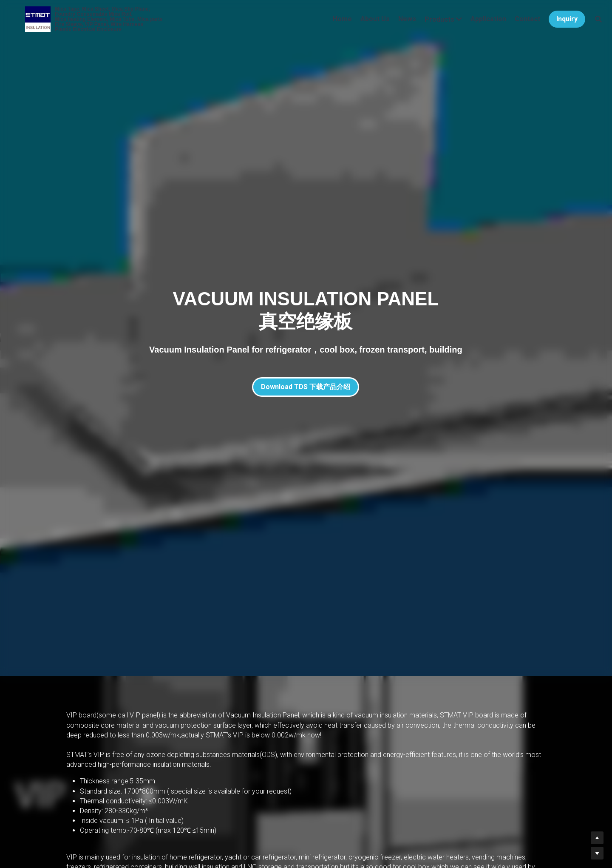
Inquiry (557, 23)
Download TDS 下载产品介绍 (306, 387)
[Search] (588, 23)
